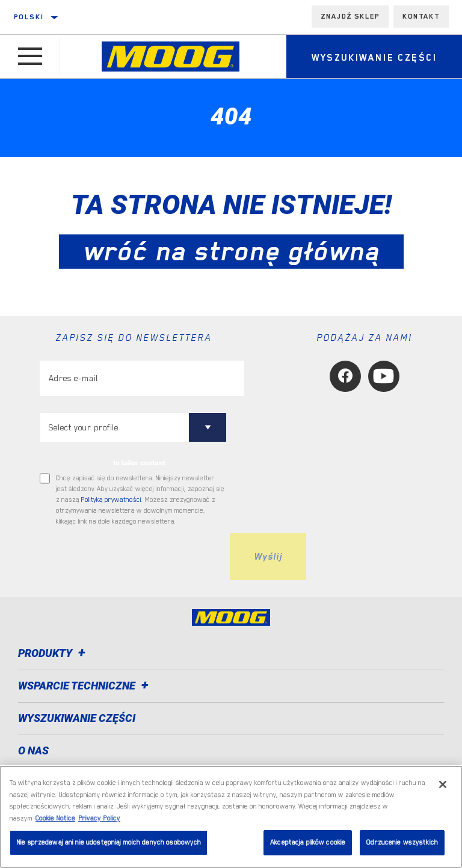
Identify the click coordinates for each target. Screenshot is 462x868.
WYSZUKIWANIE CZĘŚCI (77, 718)
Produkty (54, 653)
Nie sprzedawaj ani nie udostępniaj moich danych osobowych (109, 842)
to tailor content (139, 463)
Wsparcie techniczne (85, 686)
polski (29, 17)
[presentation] (131, 557)
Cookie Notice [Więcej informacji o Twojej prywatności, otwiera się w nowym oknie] (55, 818)
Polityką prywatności (111, 500)
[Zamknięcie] (443, 784)
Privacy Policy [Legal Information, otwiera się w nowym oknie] (99, 818)
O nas (33, 750)
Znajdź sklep (350, 16)
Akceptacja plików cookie (308, 842)
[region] (231, 817)
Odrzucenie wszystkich (402, 842)
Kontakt (421, 16)
